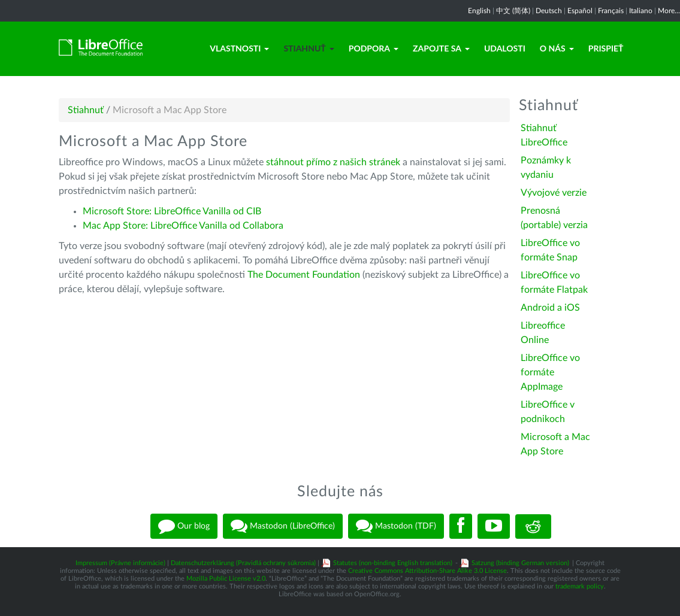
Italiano (641, 11)
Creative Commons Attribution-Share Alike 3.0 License (427, 571)
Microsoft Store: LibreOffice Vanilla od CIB (172, 211)
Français (611, 11)
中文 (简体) (513, 11)
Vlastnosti (239, 48)
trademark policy (580, 586)
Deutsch (549, 11)
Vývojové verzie (554, 193)
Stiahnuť (309, 48)
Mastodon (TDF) (396, 526)
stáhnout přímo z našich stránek (333, 162)
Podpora (374, 48)
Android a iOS (550, 308)
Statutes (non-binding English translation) (393, 563)
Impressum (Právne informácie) (120, 563)
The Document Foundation (304, 275)
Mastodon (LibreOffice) (283, 526)
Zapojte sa (441, 48)
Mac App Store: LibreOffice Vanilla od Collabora (183, 226)
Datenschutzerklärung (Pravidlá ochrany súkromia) (243, 563)
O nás (557, 48)
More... (669, 11)
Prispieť (606, 48)
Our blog (184, 526)
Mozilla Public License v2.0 (226, 579)
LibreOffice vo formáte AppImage (550, 372)
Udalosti (505, 48)
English (479, 11)
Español (580, 11)
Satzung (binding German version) (520, 563)
